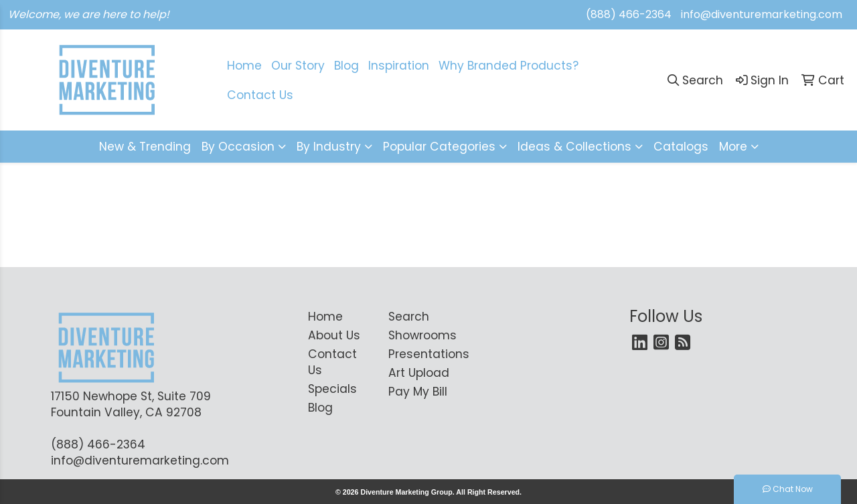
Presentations (420, 354)
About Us (334, 335)
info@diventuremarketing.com (762, 14)
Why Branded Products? (509, 66)
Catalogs (681, 147)
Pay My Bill (418, 392)
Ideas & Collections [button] (574, 147)
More (733, 147)
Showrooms (420, 335)
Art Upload (419, 373)
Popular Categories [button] (439, 147)
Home (325, 317)
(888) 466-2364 (629, 14)
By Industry (329, 147)
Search (409, 317)
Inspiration (399, 66)
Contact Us (332, 362)
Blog (346, 66)
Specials (332, 389)
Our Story (298, 66)
